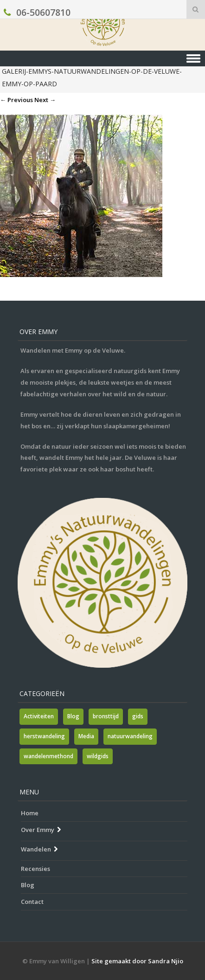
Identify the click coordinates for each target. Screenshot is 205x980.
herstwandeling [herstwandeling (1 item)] (44, 736)
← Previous (16, 100)
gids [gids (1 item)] (138, 716)
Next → (45, 100)
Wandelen (36, 849)
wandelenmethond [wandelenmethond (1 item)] (48, 756)
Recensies (35, 869)
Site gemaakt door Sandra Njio (137, 961)
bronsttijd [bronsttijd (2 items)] (106, 716)
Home (30, 813)
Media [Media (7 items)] (86, 736)
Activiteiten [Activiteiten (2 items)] (39, 716)
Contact (32, 902)
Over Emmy (38, 830)
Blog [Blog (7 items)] (73, 716)
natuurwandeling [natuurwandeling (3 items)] (130, 736)
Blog (28, 885)
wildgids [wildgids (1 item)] (98, 756)
